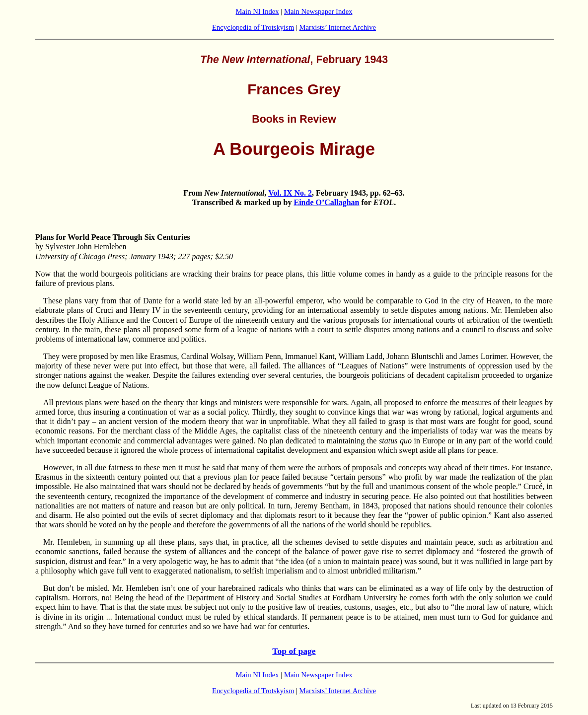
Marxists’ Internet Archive (338, 27)
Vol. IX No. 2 (290, 193)
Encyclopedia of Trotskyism (253, 27)
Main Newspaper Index (318, 11)
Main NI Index (257, 11)
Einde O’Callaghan (326, 202)
